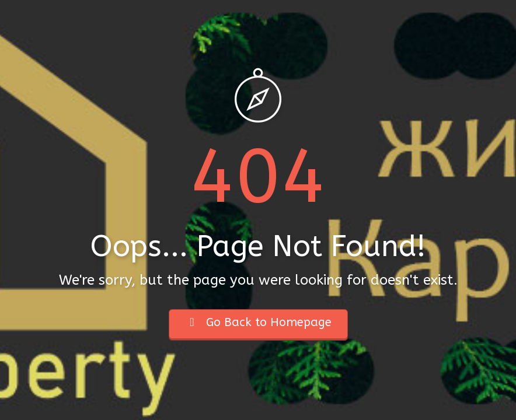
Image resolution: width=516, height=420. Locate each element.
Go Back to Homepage (258, 322)
